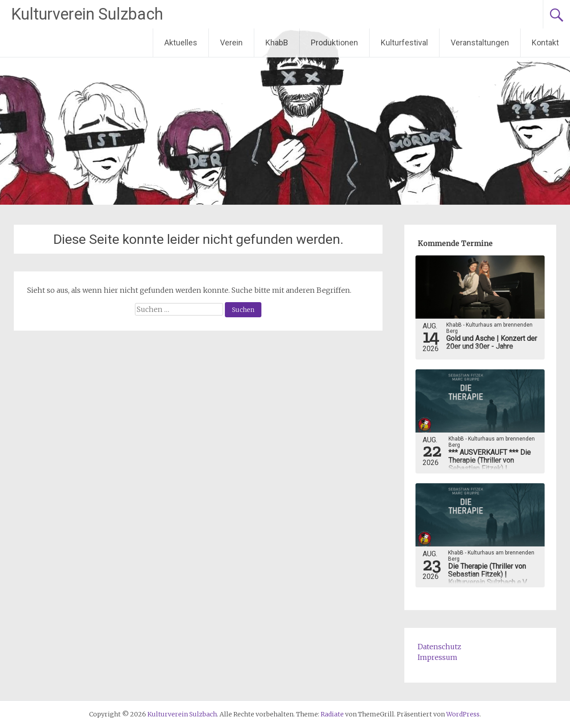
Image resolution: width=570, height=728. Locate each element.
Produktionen (334, 42)
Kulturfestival (404, 42)
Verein (231, 42)
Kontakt (545, 42)
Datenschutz (440, 647)
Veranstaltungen (480, 42)
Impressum (438, 657)
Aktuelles (181, 42)
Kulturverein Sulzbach (87, 14)
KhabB (277, 42)
